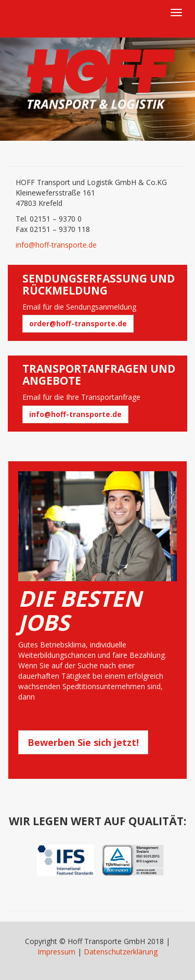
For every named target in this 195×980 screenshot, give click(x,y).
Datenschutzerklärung (121, 952)
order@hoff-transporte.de (78, 323)
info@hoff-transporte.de (56, 245)
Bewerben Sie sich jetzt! (83, 742)
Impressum (56, 952)
